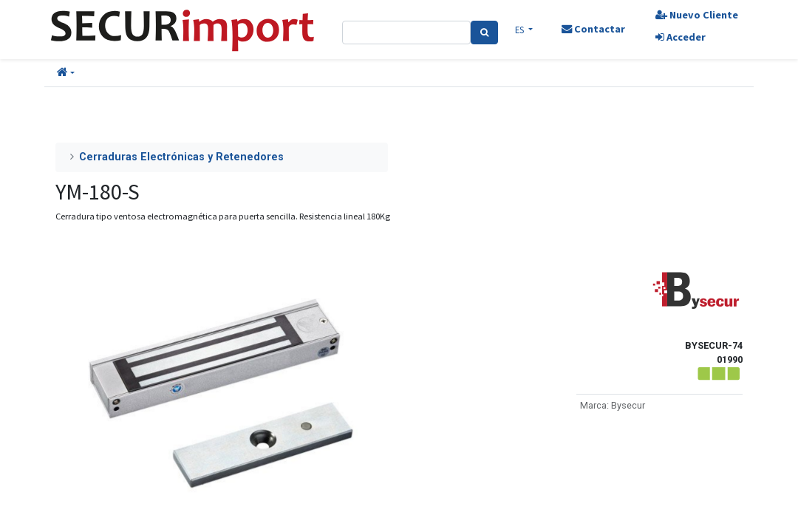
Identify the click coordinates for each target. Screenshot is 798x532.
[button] (66, 73)
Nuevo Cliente (689, 15)
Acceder (673, 37)
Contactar (589, 29)
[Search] (490, 33)
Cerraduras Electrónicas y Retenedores (181, 157)
